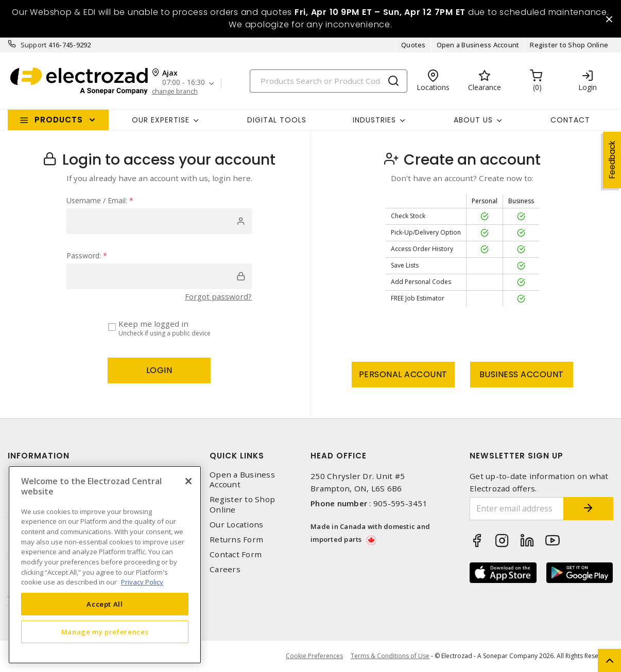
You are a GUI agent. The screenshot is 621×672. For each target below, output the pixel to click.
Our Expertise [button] (161, 120)
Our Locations (236, 525)
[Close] (188, 481)
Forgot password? (218, 297)
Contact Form (236, 555)
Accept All (105, 604)
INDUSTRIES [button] (374, 120)
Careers (225, 570)
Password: (87, 256)
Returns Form (236, 540)
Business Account (522, 375)
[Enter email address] (516, 509)
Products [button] (59, 120)
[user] (159, 222)
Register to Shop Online (569, 45)
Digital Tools (277, 120)
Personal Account (403, 375)
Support (34, 45)
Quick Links (237, 456)
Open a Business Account (478, 45)
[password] (159, 277)
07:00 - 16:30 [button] (184, 83)
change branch (175, 91)
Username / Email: (100, 201)
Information (39, 456)
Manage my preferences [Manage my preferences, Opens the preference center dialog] (105, 632)
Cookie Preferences (314, 657)
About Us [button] (473, 120)
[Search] (329, 81)
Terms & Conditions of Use (390, 656)
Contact (570, 120)
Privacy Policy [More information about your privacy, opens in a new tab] (142, 582)
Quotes (413, 45)
